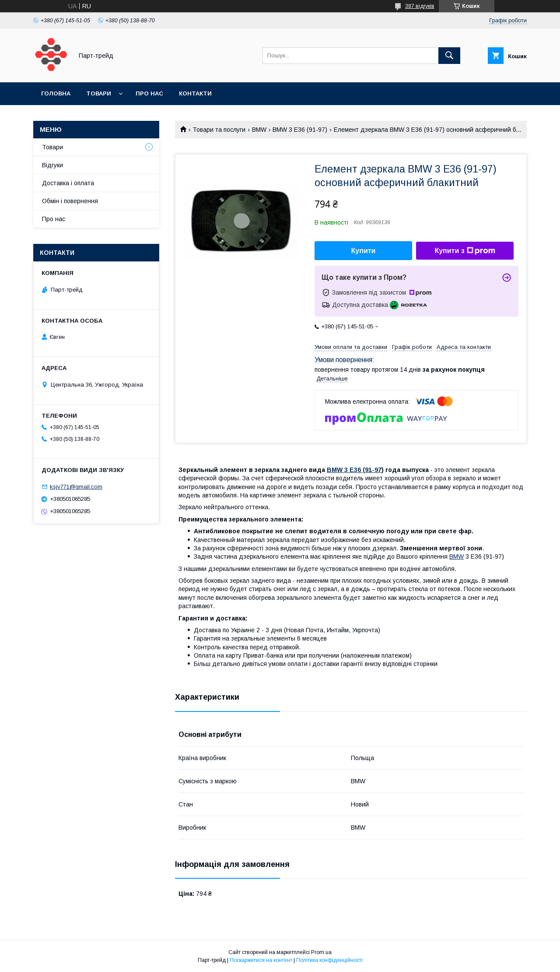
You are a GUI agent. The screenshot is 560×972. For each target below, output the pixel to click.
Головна (56, 93)
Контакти (195, 93)
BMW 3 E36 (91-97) (300, 130)
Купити (364, 251)
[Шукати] (449, 56)
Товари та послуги (219, 130)
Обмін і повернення (70, 201)
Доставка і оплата (68, 183)
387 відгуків (420, 6)
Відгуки (52, 165)
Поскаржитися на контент (261, 960)
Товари (99, 93)
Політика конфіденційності (329, 960)
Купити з (465, 251)
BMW (259, 130)
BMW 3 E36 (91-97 (354, 470)
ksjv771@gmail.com (76, 487)
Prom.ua (321, 952)
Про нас (149, 93)
